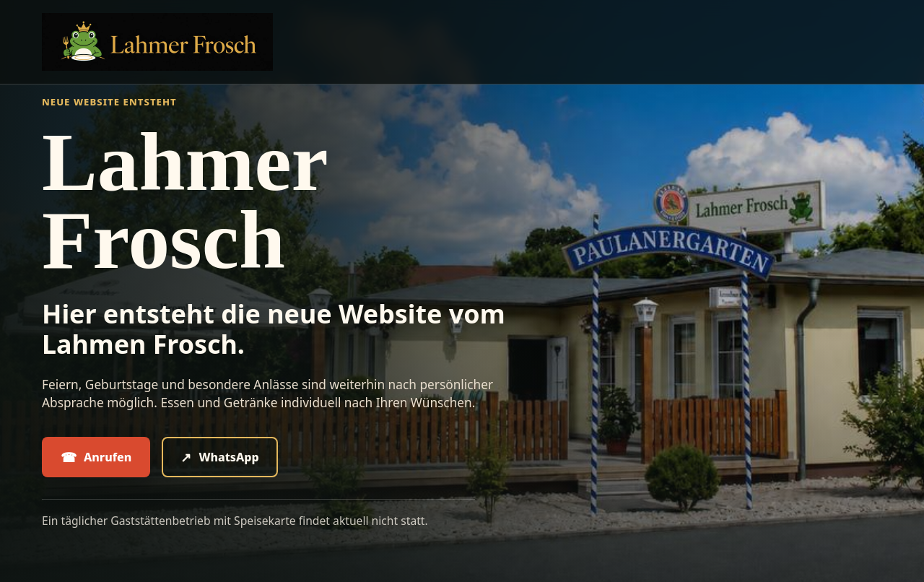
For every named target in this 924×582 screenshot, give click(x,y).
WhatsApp (219, 457)
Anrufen (96, 457)
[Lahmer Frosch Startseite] (157, 42)
